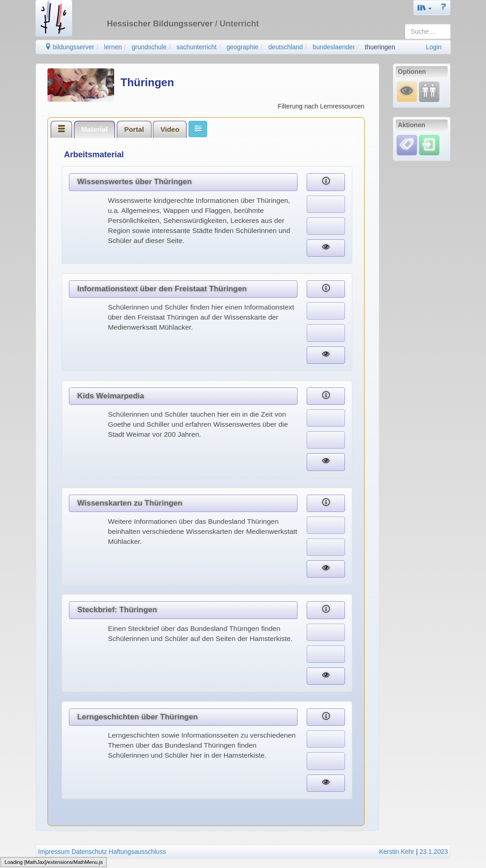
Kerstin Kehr (397, 852)
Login (434, 47)
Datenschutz (89, 852)
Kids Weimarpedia (111, 396)
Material (94, 129)
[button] (425, 8)
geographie (242, 47)
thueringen (380, 47)
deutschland (286, 47)
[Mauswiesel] (407, 92)
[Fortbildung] (429, 92)
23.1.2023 (434, 852)
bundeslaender (334, 47)
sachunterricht (197, 47)
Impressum (54, 852)
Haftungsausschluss (137, 852)
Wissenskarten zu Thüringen (130, 503)
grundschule (149, 47)
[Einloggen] (429, 145)
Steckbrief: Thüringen (117, 610)
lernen (113, 47)
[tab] (62, 129)
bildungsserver (70, 47)
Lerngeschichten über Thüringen (137, 717)
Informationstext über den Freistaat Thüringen (162, 289)
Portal (134, 129)
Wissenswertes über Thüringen (134, 182)
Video (170, 129)
